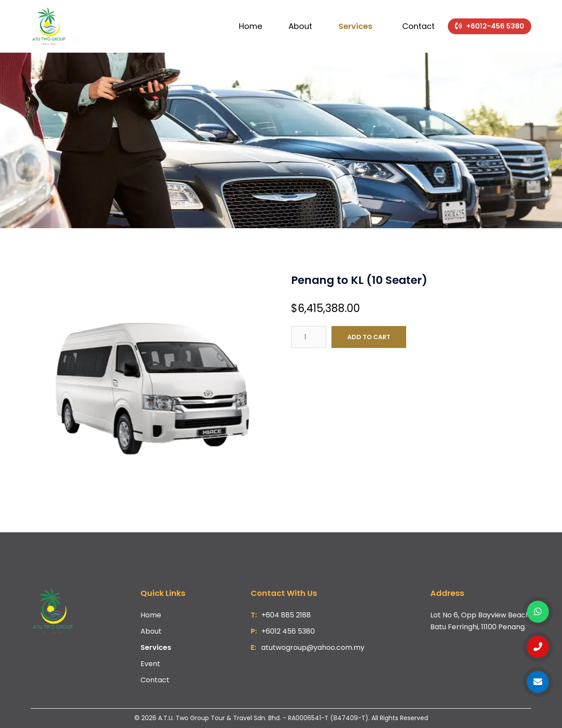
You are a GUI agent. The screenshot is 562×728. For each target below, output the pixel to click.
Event (150, 664)
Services (355, 26)
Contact (418, 26)
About (300, 26)
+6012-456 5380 (495, 26)
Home (250, 26)
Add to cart (369, 337)
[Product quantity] (309, 337)
